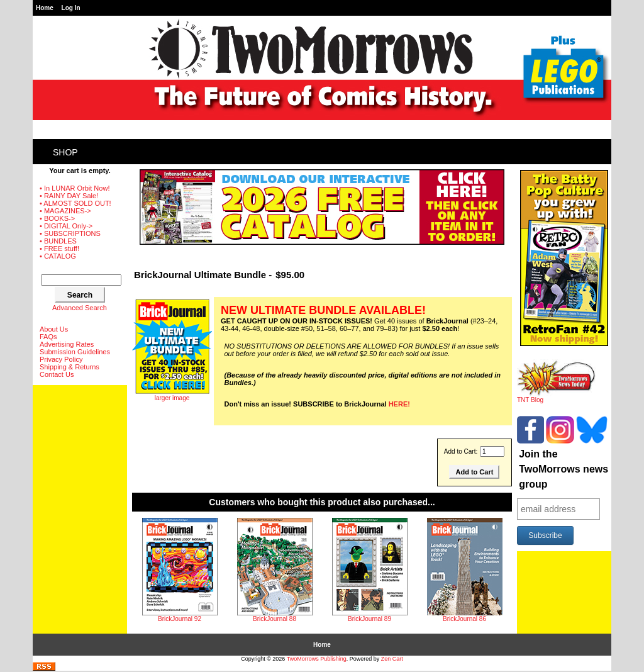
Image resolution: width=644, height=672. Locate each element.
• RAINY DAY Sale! (69, 196)
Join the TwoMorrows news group (563, 469)
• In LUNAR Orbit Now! (75, 188)
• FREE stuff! (59, 249)
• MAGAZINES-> (65, 211)
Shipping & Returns (69, 367)
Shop (65, 152)
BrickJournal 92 (180, 619)
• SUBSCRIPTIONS (70, 233)
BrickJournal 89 (369, 619)
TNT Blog (556, 397)
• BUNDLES (58, 241)
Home (45, 8)
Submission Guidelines (75, 352)
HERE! (399, 404)
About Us (54, 329)
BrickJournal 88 (275, 619)
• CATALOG (58, 256)
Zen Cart (392, 659)
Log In (71, 8)
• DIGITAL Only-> (66, 226)
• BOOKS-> (57, 218)
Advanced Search (80, 308)
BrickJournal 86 (464, 619)
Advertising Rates (67, 344)
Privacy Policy (61, 359)
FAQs (48, 337)
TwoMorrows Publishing (317, 659)
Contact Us (57, 374)
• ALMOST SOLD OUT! (75, 203)
